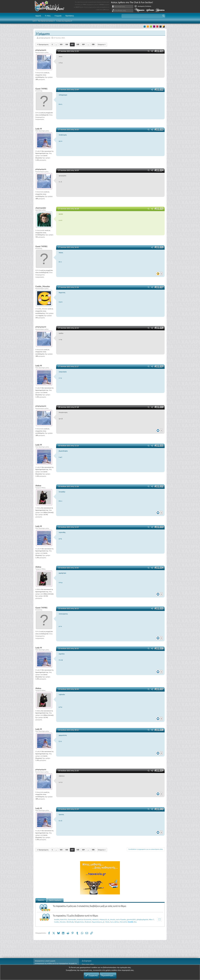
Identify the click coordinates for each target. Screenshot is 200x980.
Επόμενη (101, 44)
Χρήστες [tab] (41, 900)
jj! (104, 922)
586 (93, 44)
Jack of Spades (121, 919)
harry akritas (114, 922)
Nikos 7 (151, 919)
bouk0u (57, 919)
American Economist (84, 919)
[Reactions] (159, 273)
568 (78, 44)
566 (67, 44)
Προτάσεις (70, 16)
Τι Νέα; (48, 16)
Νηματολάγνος (97, 922)
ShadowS (88, 922)
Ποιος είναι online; (88, 964)
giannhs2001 (131, 919)
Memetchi (123, 922)
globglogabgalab (45, 38)
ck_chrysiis (111, 919)
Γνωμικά (58, 16)
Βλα (135, 922)
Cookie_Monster (60, 922)
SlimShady (70, 922)
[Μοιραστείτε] (152, 51)
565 (61, 44)
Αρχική (38, 16)
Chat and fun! (51, 6)
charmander (72, 919)
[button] (143, 16)
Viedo (107, 922)
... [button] (56, 44)
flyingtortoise (79, 922)
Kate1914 (64, 919)
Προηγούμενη (44, 44)
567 (72, 44)
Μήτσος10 (103, 919)
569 (83, 44)
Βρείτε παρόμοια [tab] (55, 900)
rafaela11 (95, 919)
